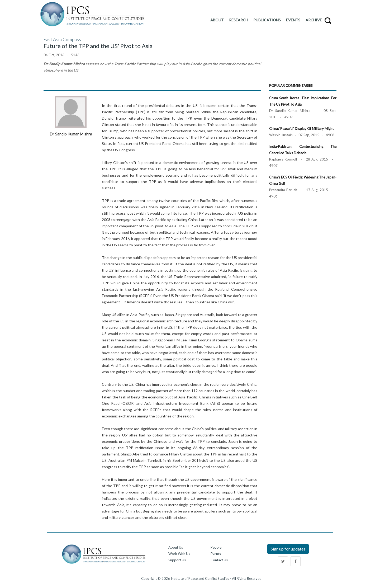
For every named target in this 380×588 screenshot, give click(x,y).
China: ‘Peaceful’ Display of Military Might (301, 129)
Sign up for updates (288, 549)
